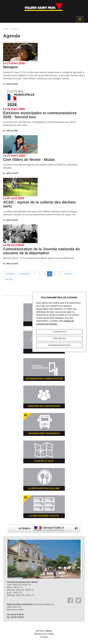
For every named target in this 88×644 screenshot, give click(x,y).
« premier (10, 274)
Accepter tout (59, 332)
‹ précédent (24, 274)
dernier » (9, 279)
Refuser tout (59, 339)
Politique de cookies (44, 634)
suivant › (68, 274)
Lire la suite (12, 84)
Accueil (6, 29)
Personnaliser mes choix (59, 345)
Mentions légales (44, 631)
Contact (44, 637)
